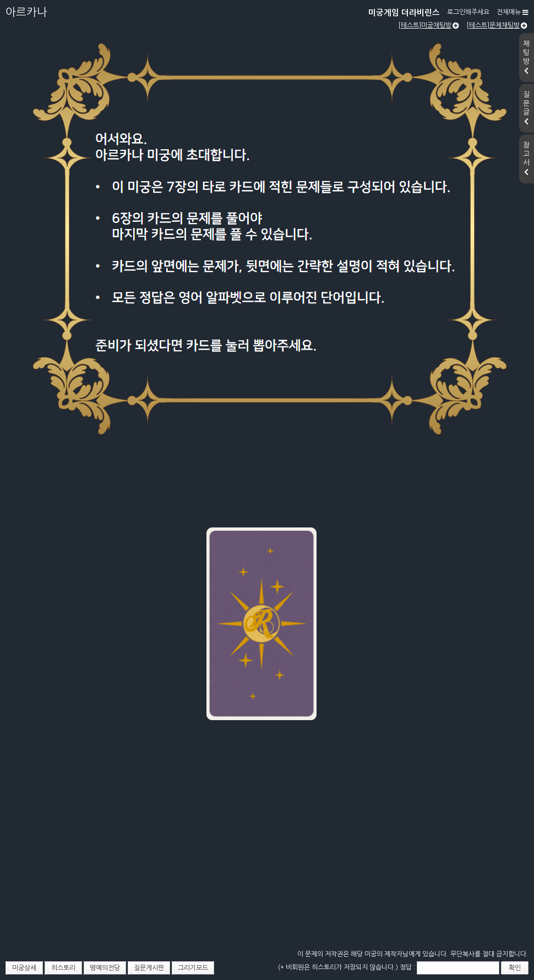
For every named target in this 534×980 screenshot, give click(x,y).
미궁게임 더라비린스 (404, 13)
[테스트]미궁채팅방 (429, 25)
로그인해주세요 (468, 12)
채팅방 (526, 57)
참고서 (526, 159)
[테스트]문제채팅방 (497, 25)
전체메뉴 (513, 12)
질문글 (526, 108)
